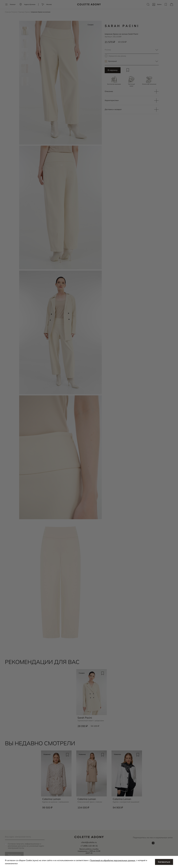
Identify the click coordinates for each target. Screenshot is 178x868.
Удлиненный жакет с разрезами (91, 721)
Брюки (28, 12)
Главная (8, 12)
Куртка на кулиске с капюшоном (56, 802)
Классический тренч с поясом (90, 802)
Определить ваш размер (117, 56)
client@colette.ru (89, 842)
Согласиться (164, 862)
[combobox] (132, 50)
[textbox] (132, 50)
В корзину (113, 70)
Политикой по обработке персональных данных (113, 860)
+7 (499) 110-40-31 (89, 846)
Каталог (15, 12)
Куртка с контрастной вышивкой (126, 802)
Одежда (22, 12)
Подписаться (14, 855)
